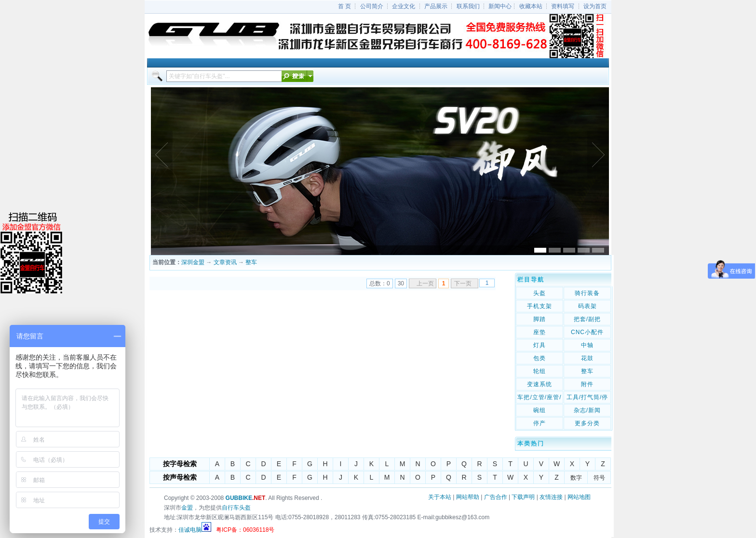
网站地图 (579, 497)
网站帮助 (468, 497)
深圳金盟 (193, 262)
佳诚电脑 (190, 530)
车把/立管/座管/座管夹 (539, 398)
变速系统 (540, 384)
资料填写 (563, 6)
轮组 (540, 371)
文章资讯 (225, 262)
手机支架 (540, 306)
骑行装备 (587, 293)
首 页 (344, 6)
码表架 (587, 306)
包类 (540, 358)
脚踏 (540, 319)
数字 (576, 478)
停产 (540, 423)
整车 (251, 262)
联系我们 (468, 6)
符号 (599, 478)
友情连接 (551, 497)
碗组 (540, 410)
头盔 (540, 293)
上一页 (425, 283)
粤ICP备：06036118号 (245, 530)
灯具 (540, 345)
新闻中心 (500, 6)
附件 (587, 384)
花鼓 (587, 358)
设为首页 (595, 6)
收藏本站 (531, 6)
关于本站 (440, 497)
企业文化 (404, 6)
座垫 (540, 332)
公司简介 (372, 6)
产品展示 (436, 6)
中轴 (587, 345)
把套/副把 (587, 319)
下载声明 (523, 497)
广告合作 (496, 497)
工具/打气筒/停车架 (587, 398)
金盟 (187, 508)
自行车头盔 (236, 508)
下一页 (463, 283)
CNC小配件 (587, 332)
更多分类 (587, 423)
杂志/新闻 (587, 410)
